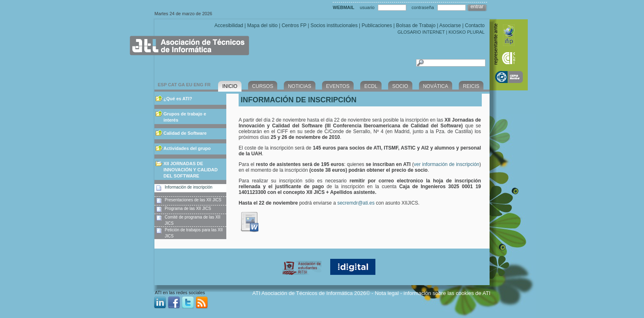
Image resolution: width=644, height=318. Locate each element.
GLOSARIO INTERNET (421, 32)
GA (182, 85)
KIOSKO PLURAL (467, 32)
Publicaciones (377, 25)
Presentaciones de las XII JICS (193, 200)
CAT (172, 85)
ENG (198, 85)
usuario (367, 7)
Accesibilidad (229, 25)
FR (208, 85)
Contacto (475, 25)
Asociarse (450, 25)
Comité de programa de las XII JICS (193, 220)
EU (189, 85)
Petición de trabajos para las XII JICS (194, 233)
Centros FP (294, 25)
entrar (477, 7)
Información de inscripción (189, 187)
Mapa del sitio (262, 25)
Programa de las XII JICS (188, 209)
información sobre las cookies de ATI (447, 293)
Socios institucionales (334, 25)
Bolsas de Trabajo (416, 25)
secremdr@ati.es (356, 203)
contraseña (423, 7)
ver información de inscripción (446, 164)
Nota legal (387, 293)
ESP (162, 85)
